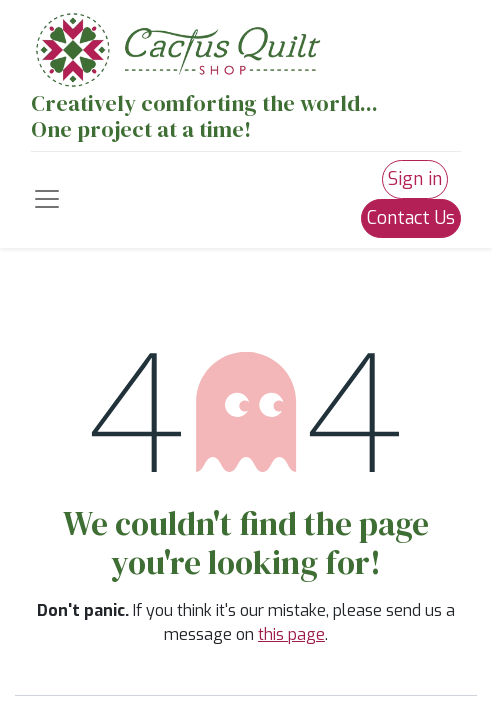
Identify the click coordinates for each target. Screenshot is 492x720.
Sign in (415, 179)
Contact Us (411, 218)
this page (291, 634)
